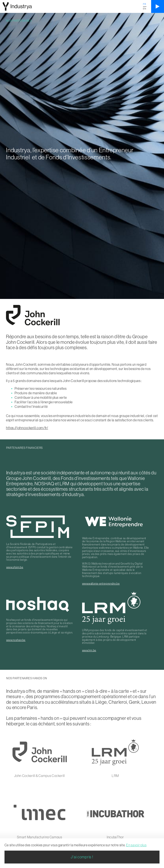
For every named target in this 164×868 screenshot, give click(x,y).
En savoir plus (136, 845)
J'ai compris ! (82, 857)
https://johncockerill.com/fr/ (27, 428)
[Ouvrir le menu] (158, 6)
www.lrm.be (89, 650)
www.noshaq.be (16, 640)
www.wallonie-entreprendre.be (101, 583)
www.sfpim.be (15, 567)
